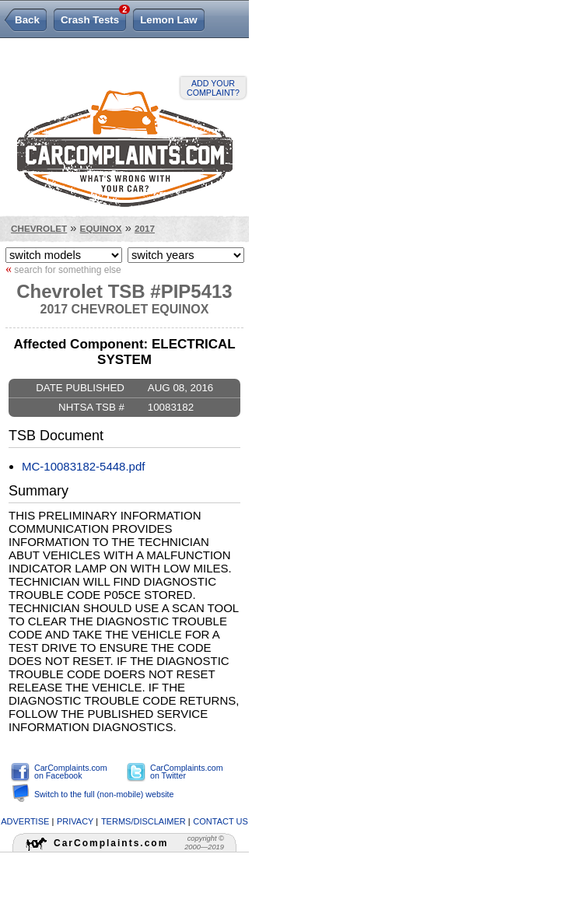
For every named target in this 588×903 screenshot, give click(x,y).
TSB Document (56, 436)
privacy (75, 821)
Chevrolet (39, 228)
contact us (220, 821)
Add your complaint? (213, 88)
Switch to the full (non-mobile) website (104, 794)
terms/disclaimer (143, 821)
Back (27, 20)
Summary (38, 491)
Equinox (101, 228)
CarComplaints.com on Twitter (187, 772)
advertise (25, 821)
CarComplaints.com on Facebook (71, 772)
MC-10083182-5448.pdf (83, 466)
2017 (145, 228)
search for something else (63, 269)
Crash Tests (93, 17)
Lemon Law (168, 20)
